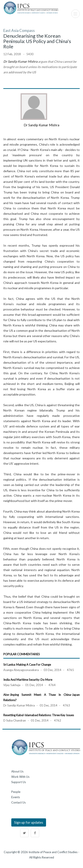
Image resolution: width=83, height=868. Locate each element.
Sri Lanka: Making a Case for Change (27, 665)
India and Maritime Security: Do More (28, 680)
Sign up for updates (29, 822)
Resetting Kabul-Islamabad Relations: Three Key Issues (39, 715)
